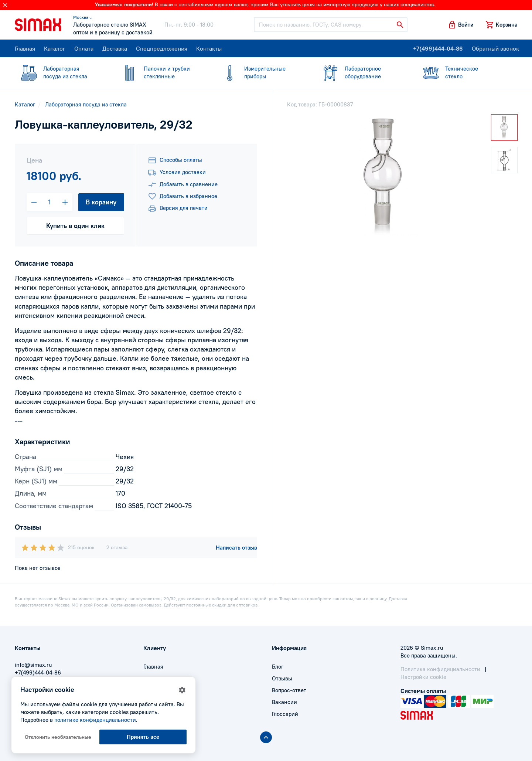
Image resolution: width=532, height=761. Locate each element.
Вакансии (284, 702)
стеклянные (161, 72)
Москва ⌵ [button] (83, 17)
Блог (278, 667)
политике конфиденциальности (95, 720)
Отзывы (282, 678)
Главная (25, 48)
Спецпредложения (162, 48)
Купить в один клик (75, 226)
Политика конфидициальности (440, 669)
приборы (262, 72)
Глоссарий (285, 714)
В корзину (101, 202)
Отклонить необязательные (58, 737)
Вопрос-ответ (289, 690)
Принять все (143, 737)
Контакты (209, 48)
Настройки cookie (423, 677)
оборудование (362, 72)
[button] (461, 25)
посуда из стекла (61, 72)
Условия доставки (177, 173)
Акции (151, 714)
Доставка (115, 48)
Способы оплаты (175, 160)
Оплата (84, 48)
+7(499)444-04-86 (438, 48)
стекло (463, 72)
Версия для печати (178, 209)
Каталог (55, 48)
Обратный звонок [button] (495, 48)
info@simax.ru (33, 665)
